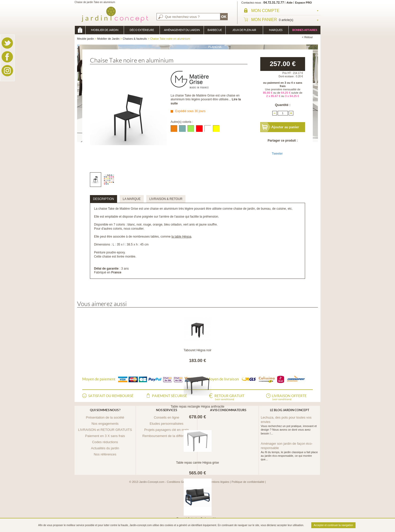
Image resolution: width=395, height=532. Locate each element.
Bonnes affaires (305, 30)
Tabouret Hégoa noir (198, 350)
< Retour (308, 37)
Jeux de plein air (244, 30)
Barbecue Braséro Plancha (215, 31)
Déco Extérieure (142, 30)
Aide (289, 3)
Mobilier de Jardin (105, 30)
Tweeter (277, 154)
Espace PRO (303, 3)
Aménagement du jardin (182, 30)
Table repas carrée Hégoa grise (197, 463)
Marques (276, 30)
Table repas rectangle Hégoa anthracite (197, 407)
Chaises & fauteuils (135, 39)
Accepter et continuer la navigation (333, 525)
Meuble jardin (80, 30)
